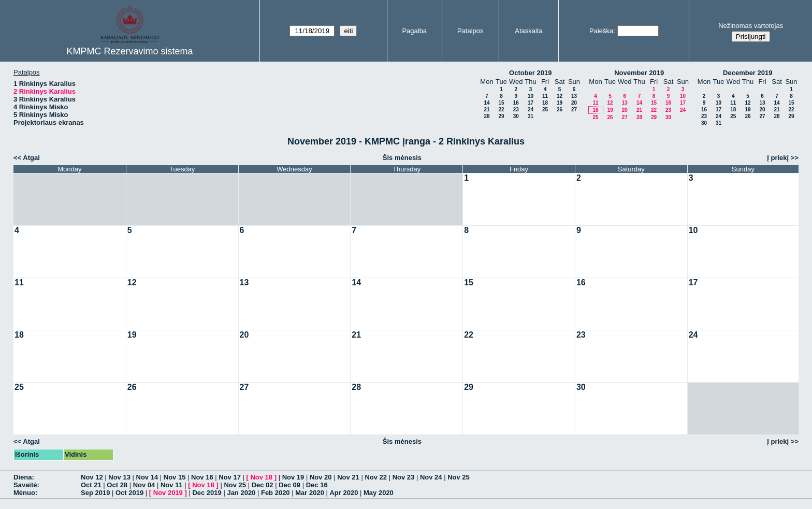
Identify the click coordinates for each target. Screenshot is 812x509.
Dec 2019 (207, 493)
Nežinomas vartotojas (751, 26)
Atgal (31, 158)
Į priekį (778, 158)
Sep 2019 (95, 493)
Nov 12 (92, 477)
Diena (23, 477)
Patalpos (470, 31)
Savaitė (25, 485)
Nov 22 (376, 477)
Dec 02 (263, 485)
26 (560, 110)
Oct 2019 (129, 493)
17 (531, 103)
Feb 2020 (275, 493)
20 (574, 103)
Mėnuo (24, 493)
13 (574, 96)
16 (516, 103)
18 (545, 103)
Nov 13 (119, 477)
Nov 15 (175, 477)
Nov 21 (348, 477)
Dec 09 (289, 485)
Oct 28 (117, 485)
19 (560, 103)
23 (516, 110)
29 (501, 116)
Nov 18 (261, 477)
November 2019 (639, 73)
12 (560, 96)
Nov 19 (293, 477)
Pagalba (414, 31)
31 (531, 116)
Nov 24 (431, 477)
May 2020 (379, 493)
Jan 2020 (241, 493)
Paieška (601, 31)
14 (487, 103)
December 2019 (748, 73)
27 (574, 110)
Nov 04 (144, 485)
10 (531, 96)
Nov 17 (230, 477)
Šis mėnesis (402, 158)
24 (531, 110)
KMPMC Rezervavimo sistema (129, 51)
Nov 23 (404, 477)
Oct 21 (91, 485)
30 (516, 116)
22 (501, 110)
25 (545, 110)
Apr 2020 (344, 493)
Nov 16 (202, 477)
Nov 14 (147, 477)
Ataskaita (528, 31)
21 (487, 110)
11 (545, 96)
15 (501, 103)
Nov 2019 (168, 493)
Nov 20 (321, 477)
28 (487, 116)
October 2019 (530, 73)
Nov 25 (459, 477)
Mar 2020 (310, 493)
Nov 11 (172, 485)
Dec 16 (317, 485)
